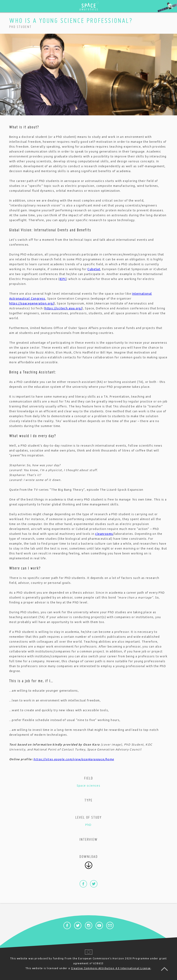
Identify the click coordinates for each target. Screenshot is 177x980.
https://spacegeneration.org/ (32, 303)
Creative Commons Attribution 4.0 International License (111, 968)
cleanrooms (104, 534)
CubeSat (94, 269)
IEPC (63, 279)
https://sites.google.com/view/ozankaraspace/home (74, 759)
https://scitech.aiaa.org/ (63, 308)
